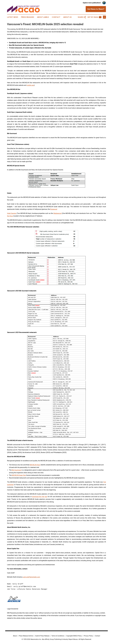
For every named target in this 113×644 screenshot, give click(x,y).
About (15, 636)
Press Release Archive (26, 636)
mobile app (30, 85)
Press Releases (28, 17)
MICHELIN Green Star (19, 475)
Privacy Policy (88, 636)
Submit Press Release (42, 636)
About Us (67, 17)
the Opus (10, 216)
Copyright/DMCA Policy (74, 636)
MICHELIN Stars (35, 465)
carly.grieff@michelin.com (31, 577)
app (46, 497)
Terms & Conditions (58, 636)
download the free (38, 497)
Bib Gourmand (17, 470)
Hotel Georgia (12, 213)
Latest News (13, 17)
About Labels (43, 17)
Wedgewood (57, 213)
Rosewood (54, 209)
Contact (56, 17)
